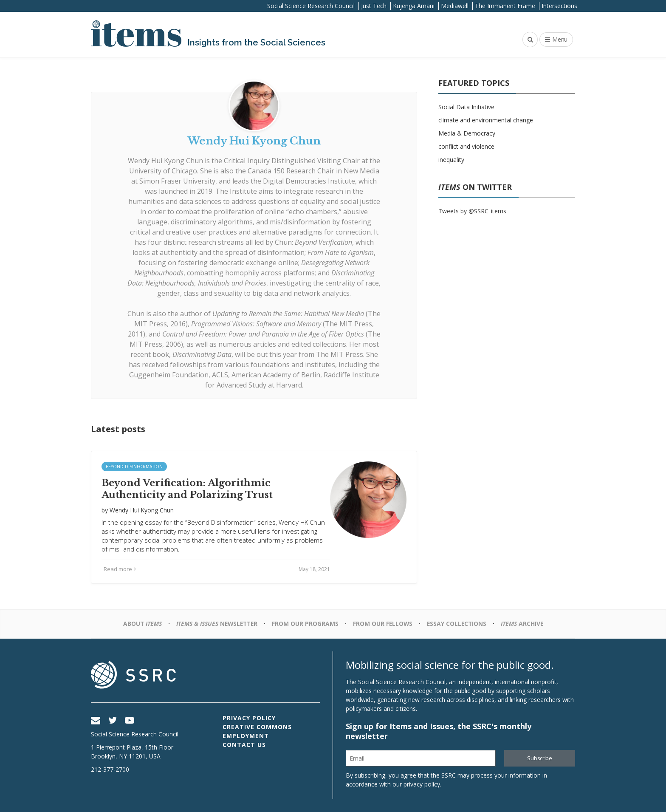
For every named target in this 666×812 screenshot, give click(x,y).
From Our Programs (305, 624)
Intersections (559, 6)
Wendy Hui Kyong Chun (165, 161)
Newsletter (216, 624)
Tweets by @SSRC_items (472, 211)
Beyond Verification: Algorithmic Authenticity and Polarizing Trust (187, 489)
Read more (120, 569)
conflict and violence (466, 146)
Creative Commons (257, 727)
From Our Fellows (383, 624)
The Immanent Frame (505, 6)
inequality (451, 160)
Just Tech (374, 6)
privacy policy (422, 784)
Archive (524, 624)
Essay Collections (458, 624)
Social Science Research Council (311, 6)
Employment (246, 736)
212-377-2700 (110, 769)
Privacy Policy (249, 718)
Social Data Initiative (466, 107)
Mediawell (455, 6)
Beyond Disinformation (134, 467)
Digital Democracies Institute (309, 181)
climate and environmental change (486, 120)
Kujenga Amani (414, 6)
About (140, 624)
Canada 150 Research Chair (291, 171)
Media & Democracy (467, 133)
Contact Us (244, 745)
